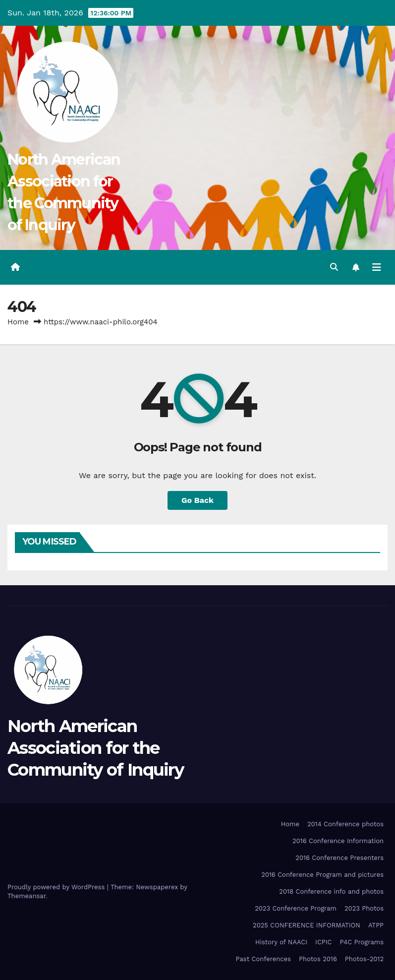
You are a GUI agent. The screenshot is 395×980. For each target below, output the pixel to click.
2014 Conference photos (345, 824)
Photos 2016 (318, 959)
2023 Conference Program (296, 908)
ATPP (376, 925)
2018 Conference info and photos (331, 891)
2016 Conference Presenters (339, 858)
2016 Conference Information (338, 841)
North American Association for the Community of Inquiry (95, 748)
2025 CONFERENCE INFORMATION (307, 925)
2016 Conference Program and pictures (322, 875)
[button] (334, 267)
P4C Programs (362, 942)
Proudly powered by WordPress (57, 887)
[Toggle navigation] (377, 267)
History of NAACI (281, 942)
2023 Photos (364, 908)
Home (18, 322)
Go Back (197, 500)
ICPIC (323, 942)
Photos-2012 (364, 959)
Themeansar (27, 896)
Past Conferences (263, 959)
